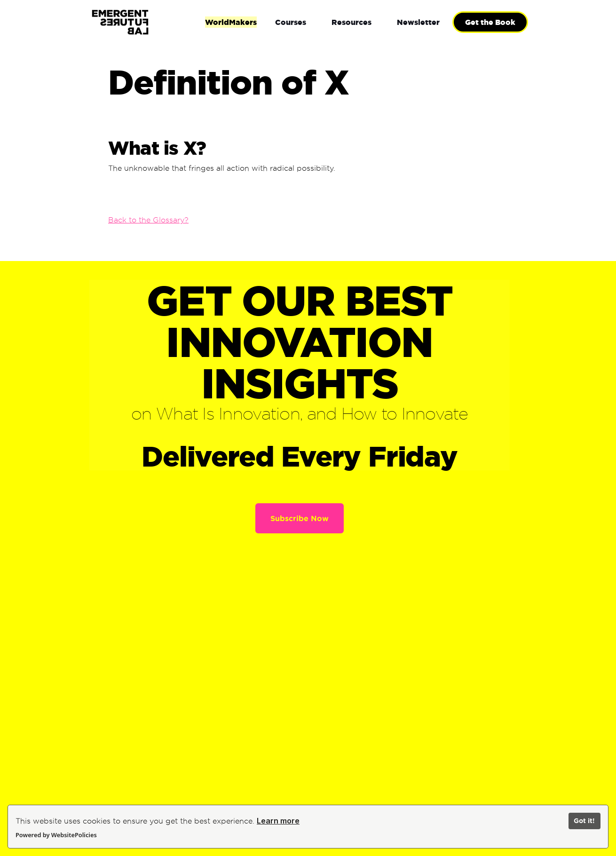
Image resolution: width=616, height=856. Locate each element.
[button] (291, 22)
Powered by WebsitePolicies (56, 835)
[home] (151, 22)
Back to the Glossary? (148, 220)
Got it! (584, 821)
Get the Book (490, 22)
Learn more (278, 821)
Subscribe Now (300, 518)
